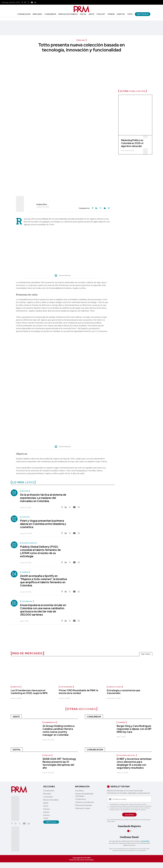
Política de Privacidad (83, 805)
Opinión (111, 14)
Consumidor (50, 14)
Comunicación (24, 14)
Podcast (101, 14)
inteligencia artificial (127, 755)
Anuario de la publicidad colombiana (84, 795)
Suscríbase (79, 791)
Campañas (122, 722)
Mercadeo (37, 14)
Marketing (16, 687)
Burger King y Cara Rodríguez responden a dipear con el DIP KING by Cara (134, 729)
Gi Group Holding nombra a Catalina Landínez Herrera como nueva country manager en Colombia (59, 730)
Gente (92, 14)
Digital (83, 14)
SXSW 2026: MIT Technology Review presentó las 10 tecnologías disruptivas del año (59, 763)
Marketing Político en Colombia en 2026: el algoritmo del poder (132, 143)
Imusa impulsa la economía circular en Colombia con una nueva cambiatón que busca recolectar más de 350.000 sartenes (43, 610)
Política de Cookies (83, 808)
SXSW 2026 (47, 755)
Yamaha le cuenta (115, 687)
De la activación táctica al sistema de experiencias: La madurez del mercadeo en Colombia (43, 498)
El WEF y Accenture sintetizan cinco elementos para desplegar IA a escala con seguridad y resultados (134, 763)
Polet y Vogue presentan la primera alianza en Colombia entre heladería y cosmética (43, 524)
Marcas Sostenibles (68, 14)
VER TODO (146, 654)
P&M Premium (143, 14)
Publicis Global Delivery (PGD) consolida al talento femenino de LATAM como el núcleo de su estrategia (40, 551)
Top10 (130, 14)
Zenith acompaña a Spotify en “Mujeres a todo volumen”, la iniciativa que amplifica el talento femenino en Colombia (43, 581)
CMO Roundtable (66, 687)
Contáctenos (80, 799)
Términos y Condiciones (85, 802)
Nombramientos (50, 722)
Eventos (121, 14)
